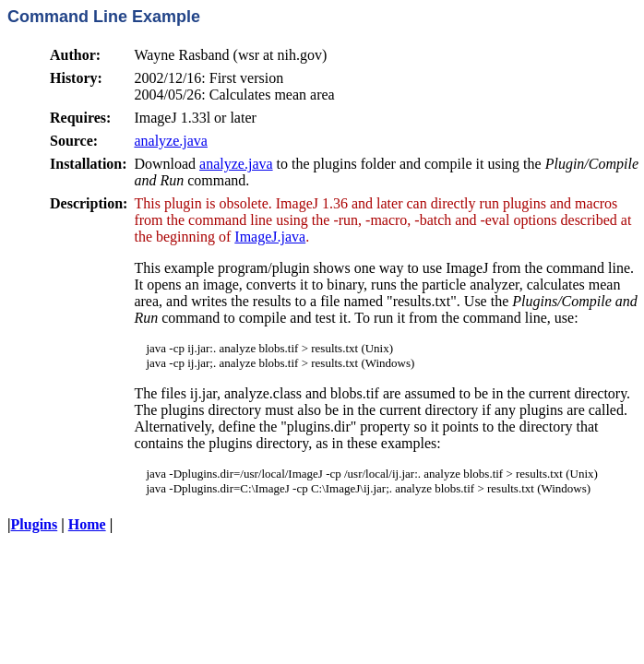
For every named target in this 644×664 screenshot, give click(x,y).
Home (87, 524)
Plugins (35, 524)
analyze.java (171, 141)
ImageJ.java (270, 237)
